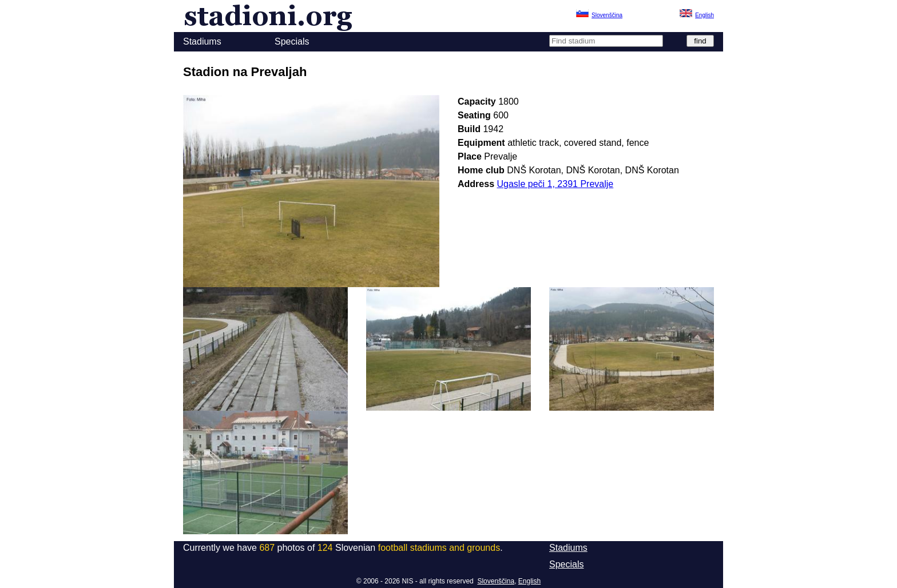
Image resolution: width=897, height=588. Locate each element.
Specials (292, 41)
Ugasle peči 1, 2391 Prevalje (555, 184)
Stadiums (202, 41)
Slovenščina (496, 581)
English (529, 581)
